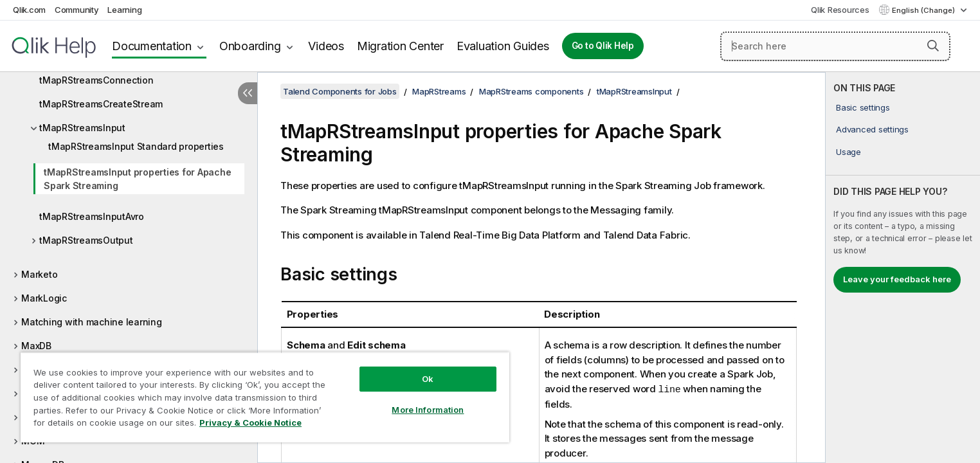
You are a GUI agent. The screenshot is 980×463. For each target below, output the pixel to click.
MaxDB (36, 346)
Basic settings (863, 107)
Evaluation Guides (503, 46)
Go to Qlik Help (603, 46)
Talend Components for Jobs (340, 91)
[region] (265, 397)
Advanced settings (872, 129)
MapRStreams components (531, 91)
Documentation (152, 46)
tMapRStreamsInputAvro (92, 216)
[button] (933, 46)
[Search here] (835, 46)
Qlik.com (29, 10)
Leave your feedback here (897, 279)
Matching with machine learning (92, 322)
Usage (848, 152)
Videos (326, 46)
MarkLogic (44, 298)
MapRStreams (439, 91)
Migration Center (400, 46)
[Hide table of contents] (248, 93)
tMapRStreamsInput (82, 128)
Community (77, 10)
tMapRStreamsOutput (86, 240)
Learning (124, 10)
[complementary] (903, 268)
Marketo (39, 274)
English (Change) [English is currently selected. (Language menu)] (924, 10)
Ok (428, 379)
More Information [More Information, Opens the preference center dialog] (428, 410)
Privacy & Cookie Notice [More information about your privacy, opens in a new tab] (250, 422)
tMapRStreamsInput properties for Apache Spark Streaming (137, 179)
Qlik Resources (840, 10)
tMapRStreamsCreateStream (101, 104)
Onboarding (250, 46)
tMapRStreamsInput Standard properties (136, 146)
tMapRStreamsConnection (96, 80)
